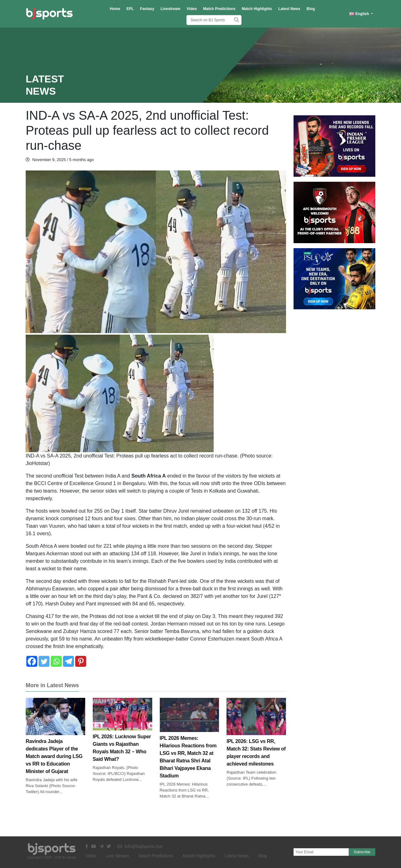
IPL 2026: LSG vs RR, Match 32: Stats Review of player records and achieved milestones (256, 741)
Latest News (289, 9)
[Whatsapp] (56, 661)
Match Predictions (219, 9)
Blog (311, 9)
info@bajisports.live (140, 846)
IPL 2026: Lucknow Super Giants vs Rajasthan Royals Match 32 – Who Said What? (122, 737)
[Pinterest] (81, 661)
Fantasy (147, 9)
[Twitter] (44, 661)
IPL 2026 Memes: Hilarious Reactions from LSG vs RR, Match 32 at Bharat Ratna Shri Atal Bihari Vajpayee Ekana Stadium (190, 746)
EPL (130, 9)
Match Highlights (257, 9)
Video (192, 9)
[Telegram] (68, 661)
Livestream (170, 9)
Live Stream (118, 856)
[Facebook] (32, 661)
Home (115, 9)
